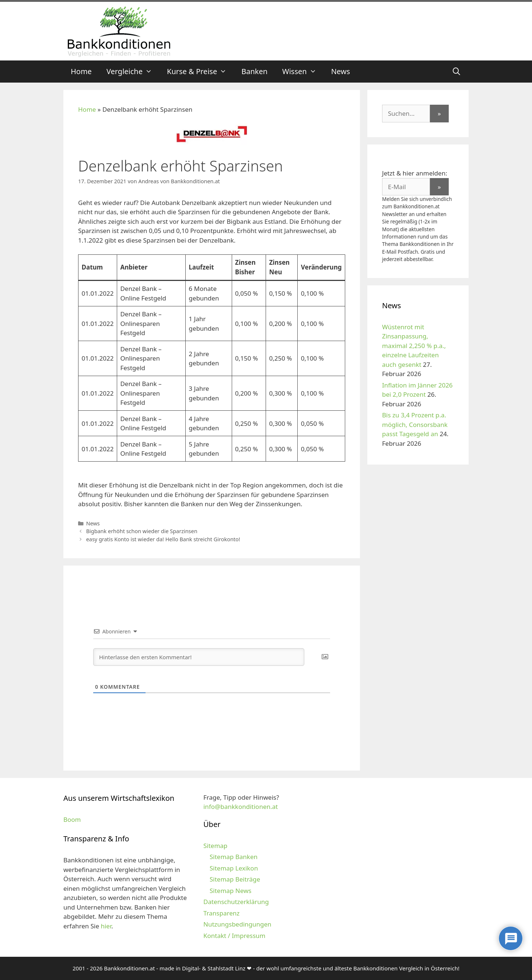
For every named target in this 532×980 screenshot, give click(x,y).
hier (106, 926)
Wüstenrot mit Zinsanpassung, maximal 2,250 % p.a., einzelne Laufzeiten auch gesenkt (414, 346)
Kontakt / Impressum (234, 936)
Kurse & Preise (200, 72)
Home (81, 71)
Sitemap (215, 846)
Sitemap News (230, 891)
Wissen (303, 72)
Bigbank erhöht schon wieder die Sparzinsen (142, 531)
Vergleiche (133, 72)
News (341, 71)
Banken (254, 71)
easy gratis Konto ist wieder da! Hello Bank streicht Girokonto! (163, 539)
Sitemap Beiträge (235, 879)
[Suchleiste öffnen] (456, 72)
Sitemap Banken (234, 857)
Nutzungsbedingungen (237, 924)
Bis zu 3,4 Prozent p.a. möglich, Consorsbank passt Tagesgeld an (415, 424)
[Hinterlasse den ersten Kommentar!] (199, 657)
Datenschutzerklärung (236, 902)
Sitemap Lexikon (234, 868)
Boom (72, 819)
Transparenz (221, 913)
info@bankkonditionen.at (241, 807)
